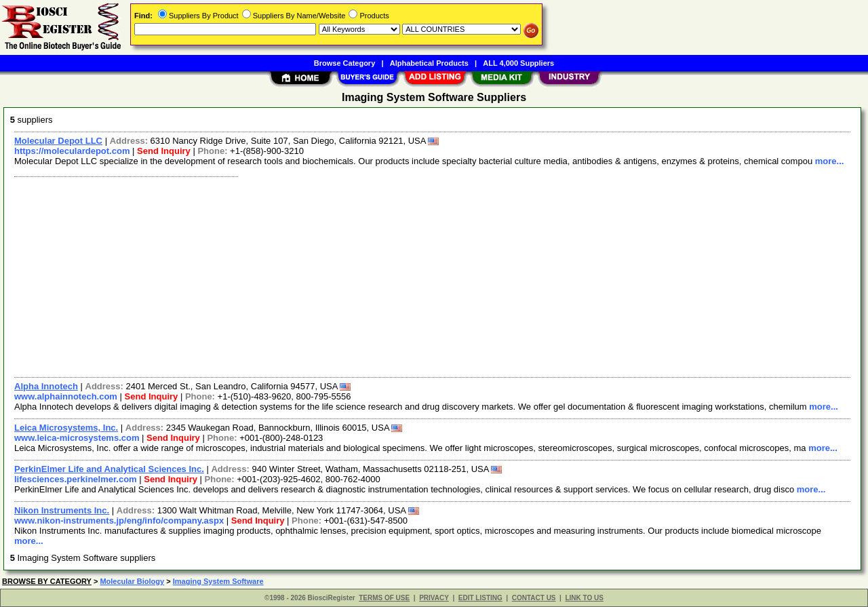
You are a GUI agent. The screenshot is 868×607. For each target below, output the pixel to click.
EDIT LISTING (480, 598)
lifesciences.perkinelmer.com (76, 479)
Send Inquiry (164, 151)
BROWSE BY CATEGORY (47, 581)
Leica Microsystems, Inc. (66, 428)
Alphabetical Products (429, 63)
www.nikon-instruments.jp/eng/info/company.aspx (119, 521)
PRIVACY (434, 598)
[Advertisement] (416, 275)
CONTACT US (534, 598)
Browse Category (344, 63)
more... (830, 161)
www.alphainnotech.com (66, 396)
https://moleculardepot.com (72, 151)
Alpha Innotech (46, 386)
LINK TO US (584, 598)
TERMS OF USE (384, 598)
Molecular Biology (132, 581)
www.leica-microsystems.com (77, 438)
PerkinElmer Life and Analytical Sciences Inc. (109, 469)
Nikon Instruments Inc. (62, 510)
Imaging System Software (218, 581)
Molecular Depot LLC (58, 141)
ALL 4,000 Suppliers (518, 63)
